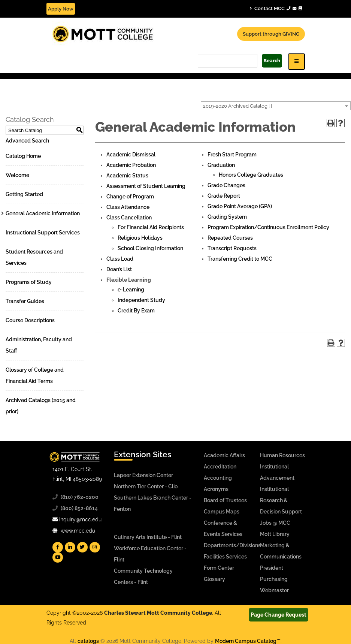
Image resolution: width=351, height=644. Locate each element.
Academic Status (127, 176)
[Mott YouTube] (58, 557)
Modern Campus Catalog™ (248, 641)
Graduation (221, 165)
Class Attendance (128, 207)
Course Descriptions (30, 320)
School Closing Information (150, 248)
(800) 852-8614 (79, 508)
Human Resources (282, 455)
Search (272, 61)
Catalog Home (23, 156)
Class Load (120, 259)
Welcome (17, 175)
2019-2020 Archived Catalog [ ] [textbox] (237, 106)
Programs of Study (29, 282)
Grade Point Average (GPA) (240, 206)
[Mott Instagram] (95, 547)
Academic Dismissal (131, 155)
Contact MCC (276, 8)
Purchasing (274, 579)
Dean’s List (119, 269)
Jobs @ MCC (275, 523)
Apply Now (61, 9)
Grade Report (224, 196)
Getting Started (24, 194)
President (272, 568)
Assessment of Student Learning (146, 186)
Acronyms (216, 489)
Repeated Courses (230, 238)
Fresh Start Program (232, 155)
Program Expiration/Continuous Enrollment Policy (268, 227)
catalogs (88, 641)
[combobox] (276, 106)
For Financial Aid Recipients (151, 227)
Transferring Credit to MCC (240, 259)
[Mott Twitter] (82, 547)
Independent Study (141, 300)
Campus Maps (222, 512)
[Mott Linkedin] (70, 547)
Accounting (218, 478)
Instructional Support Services (43, 233)
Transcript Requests (232, 248)
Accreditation (220, 467)
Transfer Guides (25, 301)
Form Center (219, 568)
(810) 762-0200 (80, 497)
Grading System (227, 217)
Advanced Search (27, 141)
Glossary (214, 579)
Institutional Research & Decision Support (281, 500)
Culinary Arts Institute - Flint (148, 537)
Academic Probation (131, 165)
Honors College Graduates (251, 175)
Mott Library (275, 534)
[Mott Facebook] (58, 547)
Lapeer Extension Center (143, 475)
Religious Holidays (140, 238)
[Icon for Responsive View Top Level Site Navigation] (296, 61)
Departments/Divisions (232, 545)
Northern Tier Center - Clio (146, 486)
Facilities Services (225, 557)
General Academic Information (43, 213)
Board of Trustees (225, 500)
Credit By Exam (136, 311)
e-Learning (131, 290)
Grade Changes (226, 185)
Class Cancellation (129, 218)
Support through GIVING (271, 34)
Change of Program (130, 197)
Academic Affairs (224, 455)
